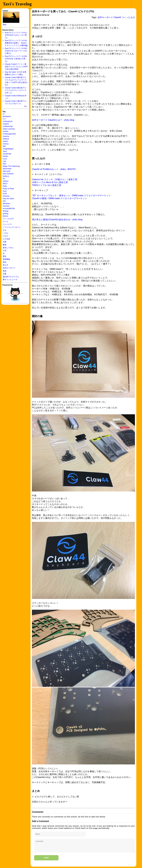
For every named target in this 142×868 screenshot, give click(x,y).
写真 (5, 242)
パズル (5, 233)
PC (4, 179)
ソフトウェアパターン (12, 227)
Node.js (6, 176)
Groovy (6, 144)
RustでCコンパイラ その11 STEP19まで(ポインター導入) (16, 35)
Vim (4, 201)
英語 (5, 271)
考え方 (5, 265)
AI (4, 114)
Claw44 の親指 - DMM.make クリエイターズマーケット (59, 198)
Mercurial (6, 171)
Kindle (5, 156)
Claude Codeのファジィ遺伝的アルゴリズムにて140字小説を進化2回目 (16, 67)
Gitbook (6, 139)
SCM (5, 194)
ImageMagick (8, 149)
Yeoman (6, 206)
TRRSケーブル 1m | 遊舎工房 (47, 185)
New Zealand (8, 174)
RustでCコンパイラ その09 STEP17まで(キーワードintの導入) (16, 51)
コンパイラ (7, 224)
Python (6, 181)
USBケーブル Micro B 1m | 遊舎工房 (50, 182)
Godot (5, 141)
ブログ (5, 236)
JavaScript (7, 154)
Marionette (7, 169)
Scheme (6, 196)
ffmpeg (6, 211)
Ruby (5, 186)
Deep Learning (9, 129)
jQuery (5, 216)
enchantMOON (9, 208)
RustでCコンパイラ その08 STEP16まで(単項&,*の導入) (16, 59)
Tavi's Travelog (17, 4)
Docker (6, 131)
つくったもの (8, 219)
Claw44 (6, 124)
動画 (5, 245)
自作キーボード (9, 268)
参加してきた (8, 248)
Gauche (6, 136)
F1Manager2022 (9, 134)
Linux (5, 159)
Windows (6, 203)
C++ (5, 119)
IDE (4, 146)
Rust (5, 191)
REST (5, 184)
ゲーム (5, 221)
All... (26, 106)
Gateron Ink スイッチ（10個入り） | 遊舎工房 (55, 179)
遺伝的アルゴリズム (11, 277)
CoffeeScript (8, 126)
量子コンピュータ (10, 280)
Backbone (7, 116)
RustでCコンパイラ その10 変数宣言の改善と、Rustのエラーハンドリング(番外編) (16, 43)
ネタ (5, 230)
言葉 (5, 274)
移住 (5, 262)
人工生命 (6, 239)
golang (5, 213)
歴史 (5, 256)
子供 (5, 250)
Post (46, 858)
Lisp (4, 161)
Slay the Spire (8, 199)
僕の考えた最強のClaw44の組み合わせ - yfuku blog (57, 220)
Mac (5, 164)
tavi (5, 25)
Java (5, 151)
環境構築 (6, 259)
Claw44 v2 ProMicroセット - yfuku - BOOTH (54, 169)
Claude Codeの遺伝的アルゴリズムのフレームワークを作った (16, 90)
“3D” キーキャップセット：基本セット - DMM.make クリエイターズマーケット (71, 195)
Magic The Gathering (11, 166)
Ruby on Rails (8, 189)
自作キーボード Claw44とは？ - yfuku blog (53, 120)
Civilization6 (8, 121)
